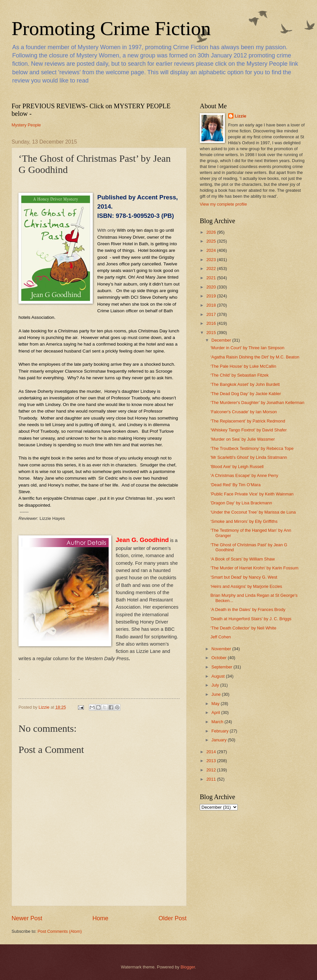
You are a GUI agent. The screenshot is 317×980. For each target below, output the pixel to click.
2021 (212, 278)
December (222, 340)
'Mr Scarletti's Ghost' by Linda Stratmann (249, 457)
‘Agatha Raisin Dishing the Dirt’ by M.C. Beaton (255, 357)
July (216, 685)
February (220, 731)
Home (100, 918)
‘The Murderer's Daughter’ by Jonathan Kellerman (257, 403)
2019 (212, 296)
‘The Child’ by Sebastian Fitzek (239, 375)
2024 (212, 250)
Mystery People (26, 125)
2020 (212, 287)
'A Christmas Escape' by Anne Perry (244, 475)
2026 (212, 232)
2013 (212, 761)
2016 (212, 323)
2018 (212, 305)
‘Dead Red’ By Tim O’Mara (235, 485)
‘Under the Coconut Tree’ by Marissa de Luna (253, 512)
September (222, 667)
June (217, 694)
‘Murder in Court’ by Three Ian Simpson (247, 348)
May (216, 704)
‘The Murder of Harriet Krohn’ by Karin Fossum (254, 568)
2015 (212, 333)
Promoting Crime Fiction (111, 28)
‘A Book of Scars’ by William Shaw (243, 559)
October (219, 658)
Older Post (173, 918)
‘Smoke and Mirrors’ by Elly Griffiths (244, 521)
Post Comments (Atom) (60, 931)
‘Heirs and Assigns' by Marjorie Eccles (246, 586)
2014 (212, 752)
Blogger (188, 967)
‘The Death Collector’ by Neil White (243, 628)
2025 (212, 241)
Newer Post (27, 918)
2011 (212, 779)
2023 (212, 260)
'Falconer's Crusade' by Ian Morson (244, 412)
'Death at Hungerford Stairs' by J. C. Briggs (251, 619)
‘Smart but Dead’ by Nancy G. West (244, 577)
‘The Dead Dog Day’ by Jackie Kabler (246, 394)
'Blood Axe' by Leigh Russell (237, 467)
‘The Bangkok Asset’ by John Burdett (245, 384)
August (219, 676)
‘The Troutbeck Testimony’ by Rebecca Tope (252, 448)
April (216, 712)
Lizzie (241, 116)
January (219, 740)
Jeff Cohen (221, 637)
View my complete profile (223, 204)
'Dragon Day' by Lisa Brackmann (241, 503)
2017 (212, 314)
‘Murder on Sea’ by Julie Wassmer (243, 439)
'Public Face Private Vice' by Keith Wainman (252, 494)
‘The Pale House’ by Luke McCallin (243, 366)
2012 (212, 770)
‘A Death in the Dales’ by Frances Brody (248, 609)
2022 (212, 269)
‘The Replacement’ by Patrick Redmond (248, 421)
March (218, 722)
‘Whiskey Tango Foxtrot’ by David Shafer (248, 430)
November (222, 649)
